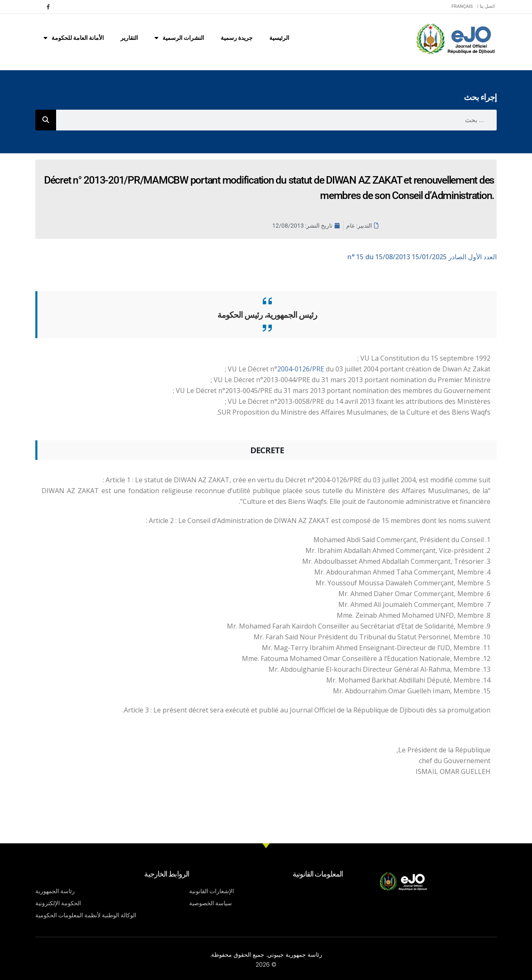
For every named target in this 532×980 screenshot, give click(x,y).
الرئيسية (279, 38)
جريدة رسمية (237, 38)
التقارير (129, 38)
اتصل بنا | (486, 6)
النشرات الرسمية (179, 38)
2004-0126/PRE (302, 369)
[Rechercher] (46, 120)
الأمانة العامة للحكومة (74, 38)
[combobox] (276, 120)
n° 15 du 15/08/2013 (422, 257)
